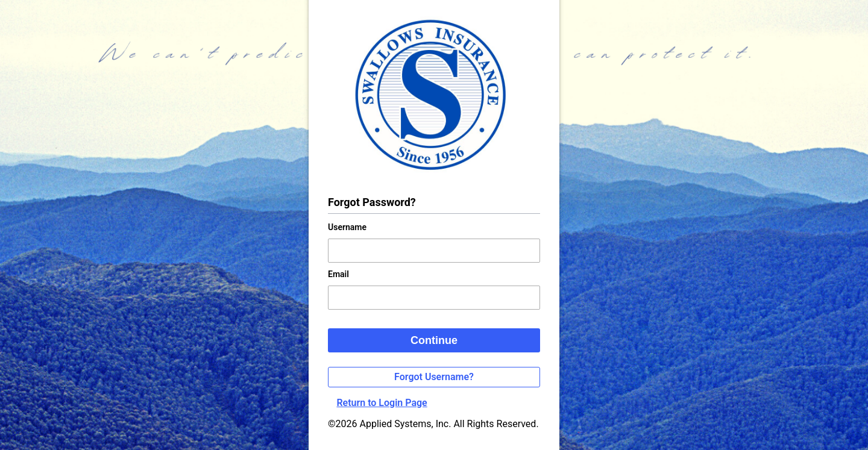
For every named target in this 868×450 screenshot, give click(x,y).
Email (338, 274)
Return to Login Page (382, 403)
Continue (434, 340)
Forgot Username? (434, 377)
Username (347, 227)
